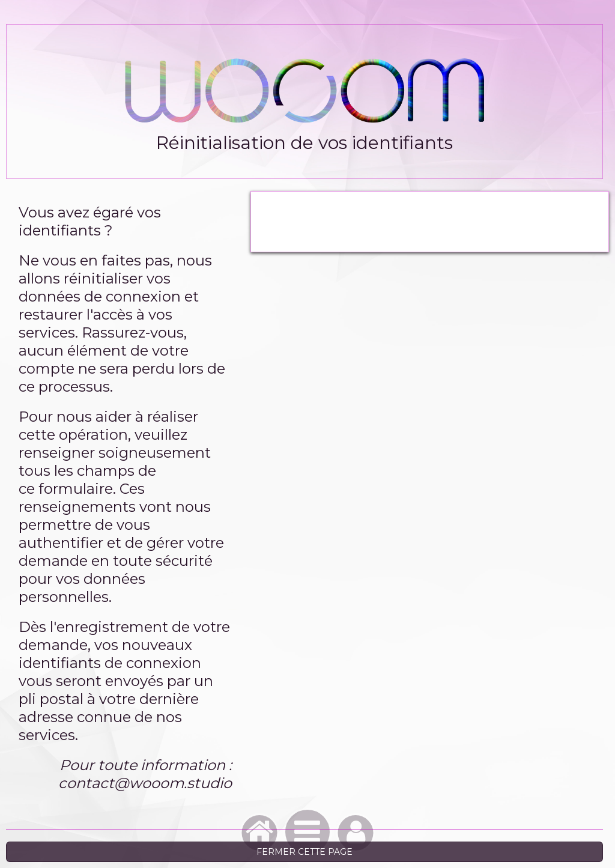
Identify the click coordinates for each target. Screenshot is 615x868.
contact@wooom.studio (145, 783)
